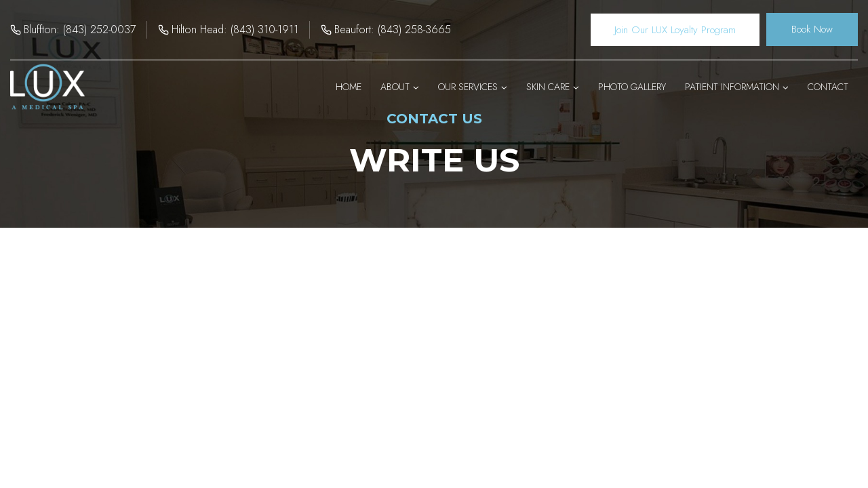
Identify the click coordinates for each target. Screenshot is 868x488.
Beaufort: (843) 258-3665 (393, 29)
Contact (828, 87)
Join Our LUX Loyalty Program (675, 30)
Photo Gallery (632, 87)
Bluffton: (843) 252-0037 (80, 29)
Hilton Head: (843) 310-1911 (235, 29)
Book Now (812, 29)
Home (349, 87)
